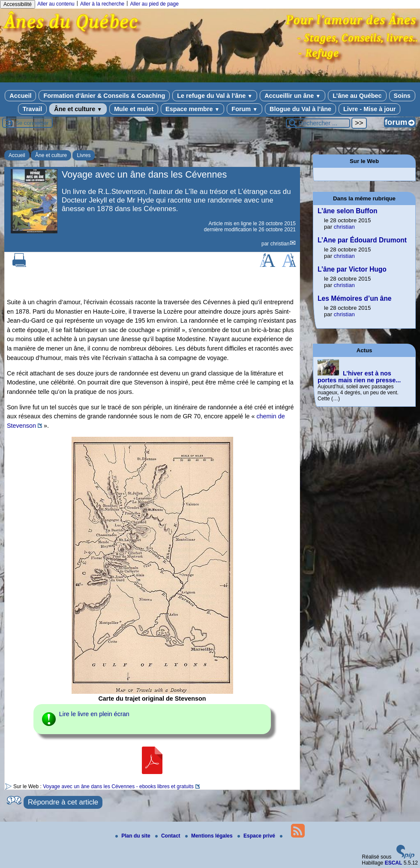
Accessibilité (18, 4)
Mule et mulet (134, 109)
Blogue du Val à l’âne (300, 109)
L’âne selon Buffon (347, 211)
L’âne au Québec (357, 96)
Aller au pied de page (154, 4)
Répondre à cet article (63, 802)
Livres (84, 155)
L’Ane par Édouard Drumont (362, 240)
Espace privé (257, 836)
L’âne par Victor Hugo (352, 269)
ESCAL (394, 863)
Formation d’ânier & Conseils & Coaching (104, 96)
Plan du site (133, 836)
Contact (168, 836)
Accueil (20, 96)
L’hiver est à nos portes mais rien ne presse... (359, 377)
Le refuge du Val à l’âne (215, 96)
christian (280, 244)
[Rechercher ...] (318, 123)
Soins (402, 96)
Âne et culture (78, 109)
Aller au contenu (56, 4)
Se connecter (32, 123)
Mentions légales (210, 836)
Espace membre (192, 109)
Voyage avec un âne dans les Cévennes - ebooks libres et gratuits (118, 786)
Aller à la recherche (102, 4)
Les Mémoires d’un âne (354, 298)
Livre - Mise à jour (369, 109)
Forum (244, 109)
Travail (33, 109)
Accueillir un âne (292, 96)
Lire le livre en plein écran (94, 714)
